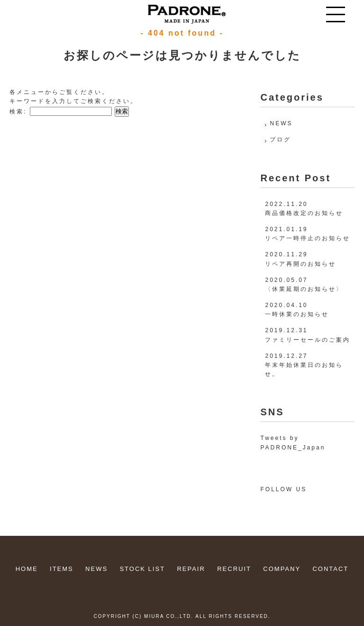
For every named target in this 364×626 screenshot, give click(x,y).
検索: (18, 112)
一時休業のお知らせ (297, 314)
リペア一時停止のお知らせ (308, 238)
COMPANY (282, 569)
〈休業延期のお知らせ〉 (304, 289)
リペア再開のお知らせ (300, 264)
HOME (27, 569)
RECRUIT (234, 569)
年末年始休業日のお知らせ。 (304, 369)
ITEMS (62, 569)
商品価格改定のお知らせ (304, 213)
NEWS (281, 123)
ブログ (280, 140)
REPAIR (191, 569)
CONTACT (330, 569)
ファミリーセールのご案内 (308, 340)
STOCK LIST (142, 569)
